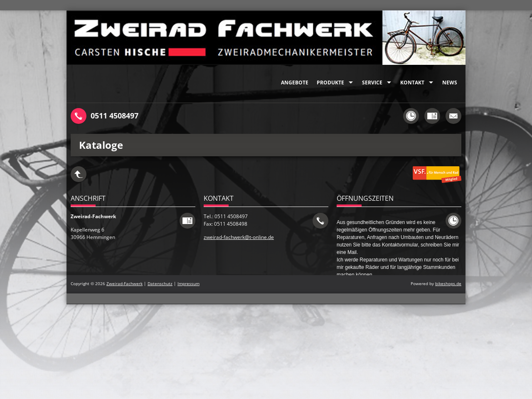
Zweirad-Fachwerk (124, 284)
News (450, 83)
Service (372, 83)
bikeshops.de (448, 284)
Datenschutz (160, 284)
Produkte (330, 83)
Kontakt (412, 83)
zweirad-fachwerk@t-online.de (239, 237)
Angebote (295, 83)
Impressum (188, 284)
